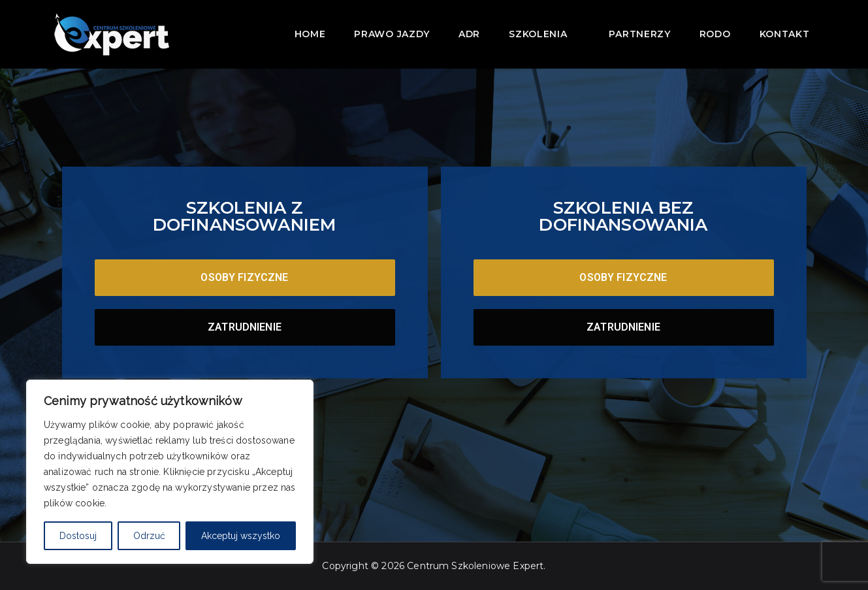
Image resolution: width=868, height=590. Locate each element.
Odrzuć (149, 536)
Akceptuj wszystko (241, 536)
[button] (573, 33)
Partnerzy (639, 34)
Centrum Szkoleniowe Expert (475, 566)
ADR (469, 34)
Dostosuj (78, 536)
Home (310, 34)
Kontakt (785, 34)
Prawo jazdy (392, 34)
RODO (715, 34)
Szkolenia (544, 33)
